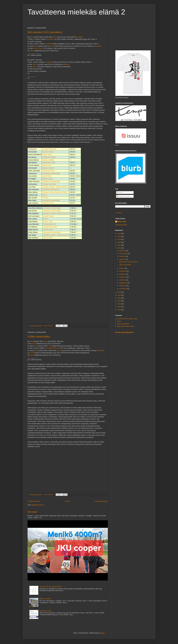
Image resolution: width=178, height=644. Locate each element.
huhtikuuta (123, 280)
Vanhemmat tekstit (101, 501)
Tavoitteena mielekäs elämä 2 (76, 12)
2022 (119, 245)
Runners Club (47, 165)
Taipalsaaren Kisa (48, 203)
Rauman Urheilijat (48, 160)
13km (52, 46)
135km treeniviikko (39, 337)
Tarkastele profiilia (121, 225)
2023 (119, 242)
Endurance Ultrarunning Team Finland (55, 192)
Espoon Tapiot (47, 155)
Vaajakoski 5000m (45, 611)
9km (46, 341)
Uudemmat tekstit (34, 501)
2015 (119, 307)
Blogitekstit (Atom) (38, 505)
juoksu (119, 321)
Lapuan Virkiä (47, 176)
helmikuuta (123, 286)
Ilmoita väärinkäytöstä (124, 332)
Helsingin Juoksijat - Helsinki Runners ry (55, 187)
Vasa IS (45, 195)
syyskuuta (123, 259)
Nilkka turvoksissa (45, 599)
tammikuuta (123, 289)
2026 (119, 234)
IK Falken (45, 198)
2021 (119, 248)
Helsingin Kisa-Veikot (49, 184)
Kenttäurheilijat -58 (49, 224)
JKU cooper (32, 512)
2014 (119, 310)
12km (34, 64)
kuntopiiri (80, 37)
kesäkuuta (123, 274)
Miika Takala (122, 222)
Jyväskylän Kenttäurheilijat (51, 173)
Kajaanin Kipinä (47, 179)
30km (32, 355)
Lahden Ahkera (48, 230)
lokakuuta (123, 256)
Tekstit (120, 193)
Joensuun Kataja (48, 152)
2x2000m (51, 39)
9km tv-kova (39, 48)
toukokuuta (123, 277)
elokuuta (122, 268)
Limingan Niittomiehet (49, 149)
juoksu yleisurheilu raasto (125, 326)
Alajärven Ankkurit (48, 168)
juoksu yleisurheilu (123, 324)
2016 (119, 304)
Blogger (102, 633)
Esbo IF (46, 219)
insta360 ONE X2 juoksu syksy (127, 319)
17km (34, 344)
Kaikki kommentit (123, 196)
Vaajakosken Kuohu (49, 163)
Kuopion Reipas (48, 216)
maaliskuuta (123, 283)
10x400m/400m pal (53, 348)
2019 (119, 295)
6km (32, 37)
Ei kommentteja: (48, 326)
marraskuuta (123, 254)
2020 (119, 292)
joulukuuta (123, 251)
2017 (119, 301)
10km (55, 37)
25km (32, 51)
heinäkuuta (123, 271)
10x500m (49, 44)
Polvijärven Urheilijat (49, 157)
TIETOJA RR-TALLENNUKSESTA (51, 587)
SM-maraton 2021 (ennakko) (45, 32)
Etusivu (67, 501)
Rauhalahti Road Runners (51, 190)
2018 (119, 298)
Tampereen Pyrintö (48, 171)
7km (36, 346)
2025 (119, 237)
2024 (119, 239)
